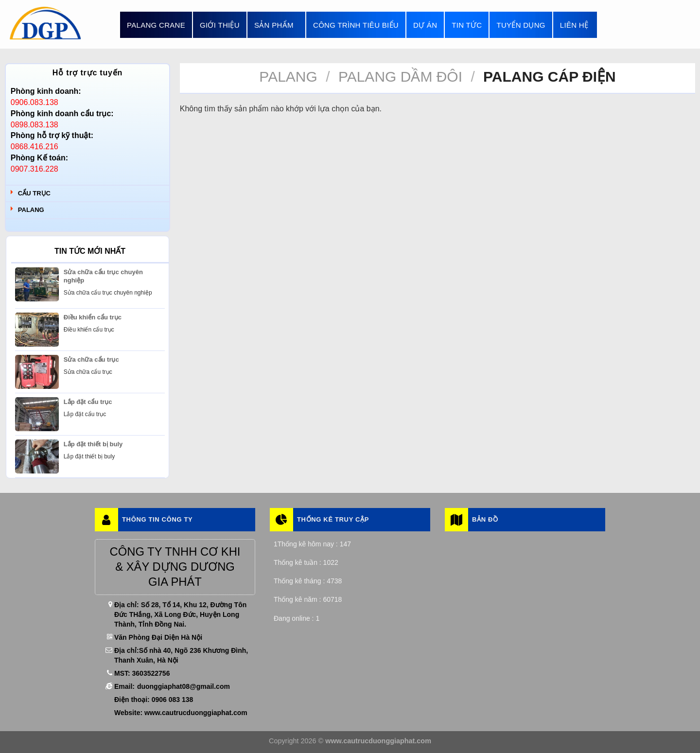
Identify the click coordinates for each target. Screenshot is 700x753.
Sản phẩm (276, 25)
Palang (31, 210)
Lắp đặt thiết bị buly (93, 444)
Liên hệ (574, 25)
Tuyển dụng (521, 25)
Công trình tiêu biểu (356, 25)
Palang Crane (156, 25)
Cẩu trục (34, 193)
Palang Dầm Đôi (400, 77)
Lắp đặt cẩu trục (88, 402)
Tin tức (467, 25)
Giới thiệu (220, 25)
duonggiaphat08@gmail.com (184, 686)
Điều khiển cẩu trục (93, 317)
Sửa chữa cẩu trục (91, 359)
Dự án (425, 25)
